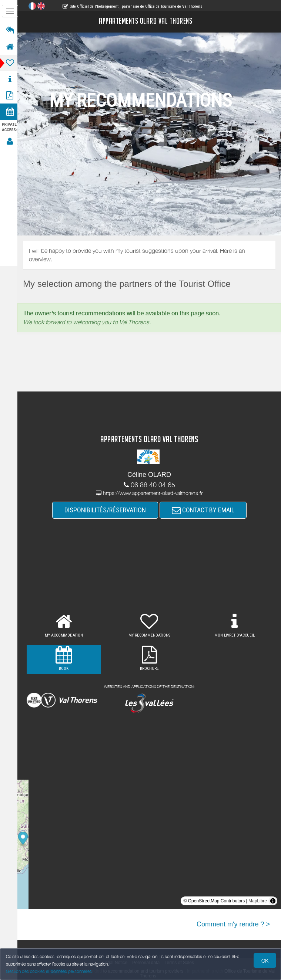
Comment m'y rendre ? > (233, 924)
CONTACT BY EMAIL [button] (204, 510)
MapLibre (258, 901)
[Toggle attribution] (273, 901)
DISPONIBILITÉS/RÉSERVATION (106, 510)
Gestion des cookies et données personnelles (49, 971)
